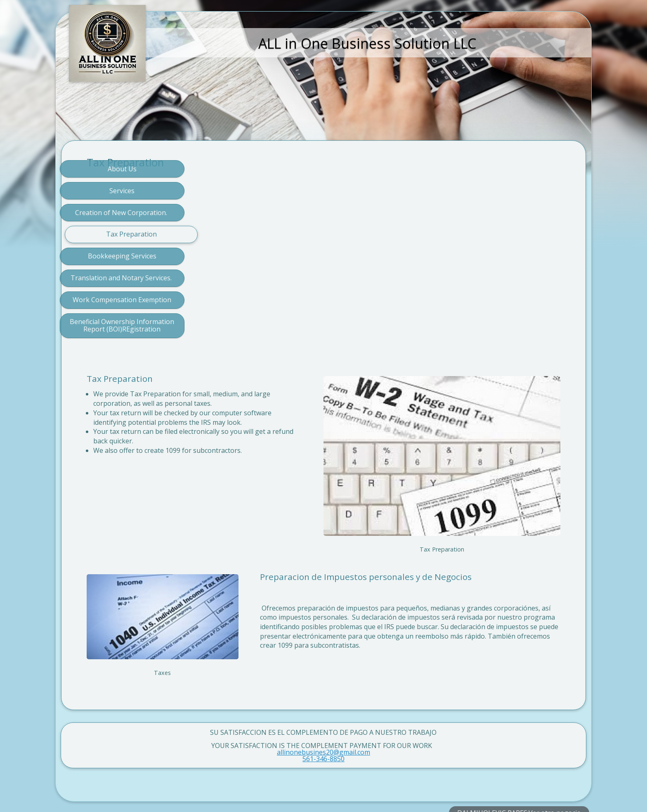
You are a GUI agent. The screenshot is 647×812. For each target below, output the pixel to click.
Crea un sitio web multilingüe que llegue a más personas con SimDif (321, 784)
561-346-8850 (323, 703)
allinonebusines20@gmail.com (323, 697)
